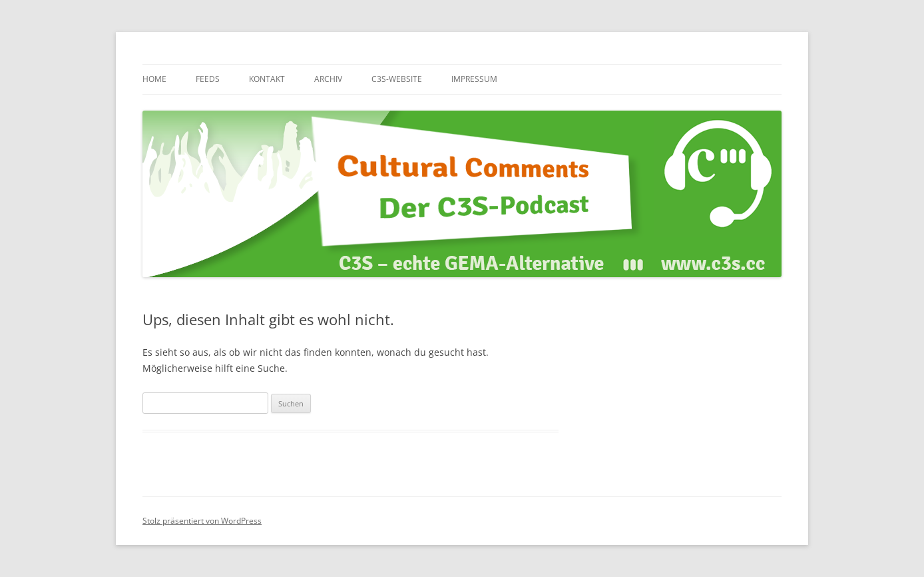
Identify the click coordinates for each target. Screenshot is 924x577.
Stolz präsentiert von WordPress (202, 521)
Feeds (208, 79)
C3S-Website (397, 79)
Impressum (474, 79)
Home (154, 79)
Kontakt (267, 79)
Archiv (328, 79)
